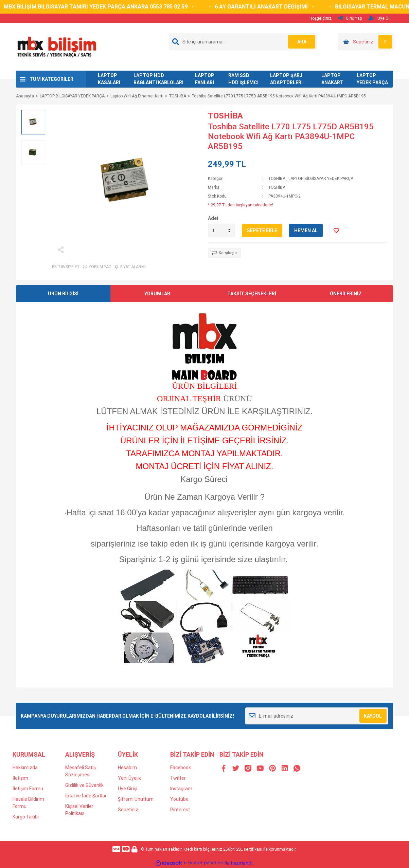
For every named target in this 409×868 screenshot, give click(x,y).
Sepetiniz (128, 810)
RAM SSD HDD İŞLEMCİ (243, 79)
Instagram (181, 789)
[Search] (243, 42)
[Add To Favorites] (336, 230)
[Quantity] (221, 230)
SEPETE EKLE (262, 230)
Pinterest (180, 810)
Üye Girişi (128, 789)
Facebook (181, 768)
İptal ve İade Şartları (86, 796)
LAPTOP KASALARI (109, 79)
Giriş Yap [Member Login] (350, 18)
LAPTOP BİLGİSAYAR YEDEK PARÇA (321, 179)
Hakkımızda (25, 768)
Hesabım (127, 768)
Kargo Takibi (26, 817)
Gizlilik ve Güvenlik (84, 785)
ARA (302, 42)
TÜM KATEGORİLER (51, 79)
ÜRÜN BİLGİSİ (63, 294)
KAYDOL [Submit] (373, 716)
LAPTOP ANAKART (332, 79)
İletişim (20, 778)
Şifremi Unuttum (136, 799)
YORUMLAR (157, 294)
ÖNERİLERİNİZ (346, 294)
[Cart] (366, 42)
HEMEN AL (306, 230)
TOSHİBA (225, 116)
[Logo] (57, 47)
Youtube (179, 799)
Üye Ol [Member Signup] (379, 18)
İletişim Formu (28, 789)
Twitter (178, 778)
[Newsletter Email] (317, 716)
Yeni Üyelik (129, 778)
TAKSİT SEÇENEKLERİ (252, 294)
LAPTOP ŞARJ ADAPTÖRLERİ (286, 79)
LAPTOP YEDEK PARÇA (372, 79)
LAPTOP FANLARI (205, 79)
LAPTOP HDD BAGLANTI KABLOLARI (158, 79)
